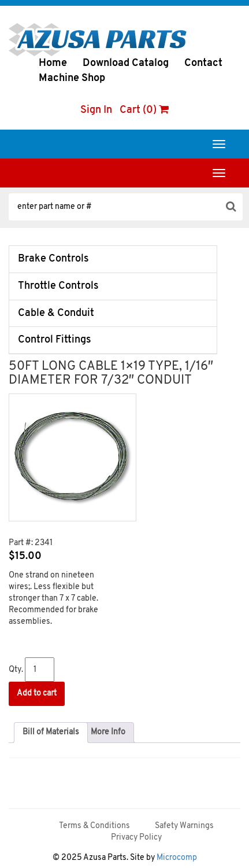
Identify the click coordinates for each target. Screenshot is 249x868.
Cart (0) (144, 110)
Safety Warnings (184, 826)
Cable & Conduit (56, 313)
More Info (108, 732)
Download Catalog (126, 63)
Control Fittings (55, 340)
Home (53, 63)
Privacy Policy (136, 838)
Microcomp (177, 858)
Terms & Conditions (94, 826)
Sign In (96, 110)
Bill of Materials (51, 732)
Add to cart (37, 694)
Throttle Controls (58, 286)
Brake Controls (53, 259)
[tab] (51, 733)
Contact (203, 63)
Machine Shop (72, 78)
